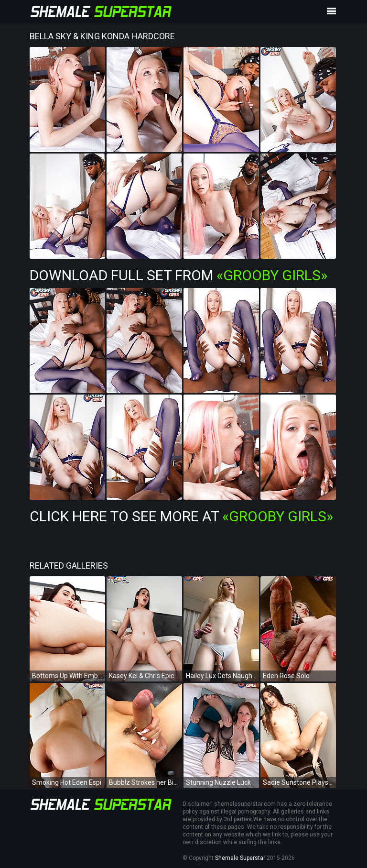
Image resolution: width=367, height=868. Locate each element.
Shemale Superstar (240, 858)
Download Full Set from (178, 275)
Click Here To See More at (181, 516)
